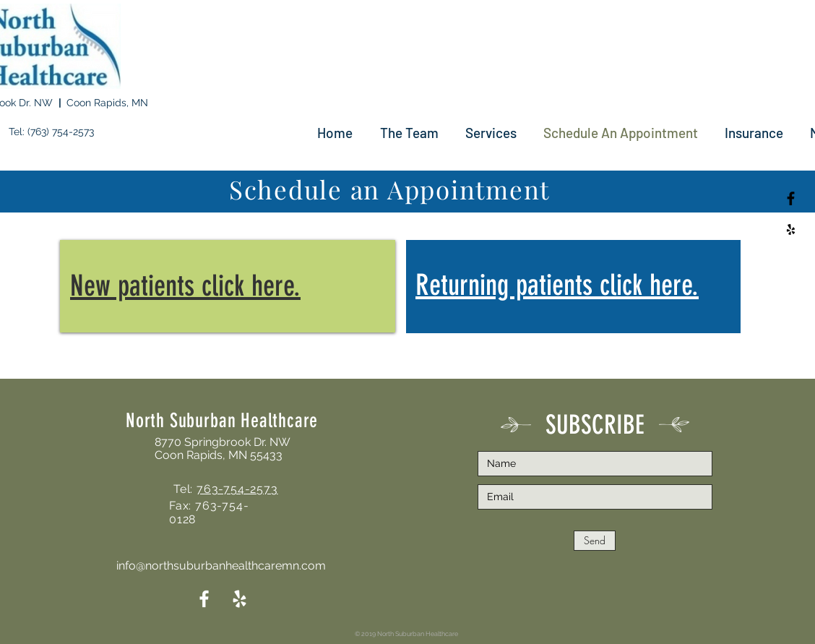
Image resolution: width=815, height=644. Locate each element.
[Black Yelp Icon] (791, 229)
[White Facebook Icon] (204, 599)
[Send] (595, 541)
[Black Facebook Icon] (791, 198)
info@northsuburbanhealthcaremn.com (221, 566)
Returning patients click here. (557, 285)
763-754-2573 (237, 489)
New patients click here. (185, 286)
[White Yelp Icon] (240, 599)
